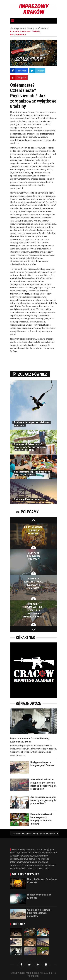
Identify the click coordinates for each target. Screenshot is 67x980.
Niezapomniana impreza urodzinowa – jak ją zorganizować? (33, 473)
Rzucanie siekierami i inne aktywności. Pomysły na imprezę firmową (42, 819)
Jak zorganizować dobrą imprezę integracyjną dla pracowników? (43, 800)
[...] (24, 755)
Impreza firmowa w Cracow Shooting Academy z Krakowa (30, 740)
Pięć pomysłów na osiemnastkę (29, 499)
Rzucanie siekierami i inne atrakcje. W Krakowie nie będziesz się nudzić (34, 610)
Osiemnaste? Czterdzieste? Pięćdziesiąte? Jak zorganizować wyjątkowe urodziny (31, 447)
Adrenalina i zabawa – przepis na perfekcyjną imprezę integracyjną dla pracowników (43, 784)
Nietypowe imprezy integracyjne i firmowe (42, 764)
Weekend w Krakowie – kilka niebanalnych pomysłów (40, 913)
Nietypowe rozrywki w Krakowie (33, 556)
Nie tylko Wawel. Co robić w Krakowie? (34, 530)
